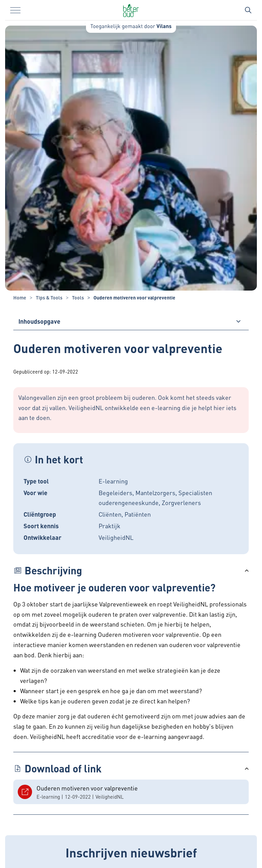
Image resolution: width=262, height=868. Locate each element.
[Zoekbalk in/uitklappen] (248, 10)
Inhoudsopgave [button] (39, 321)
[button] (131, 570)
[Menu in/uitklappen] (15, 10)
